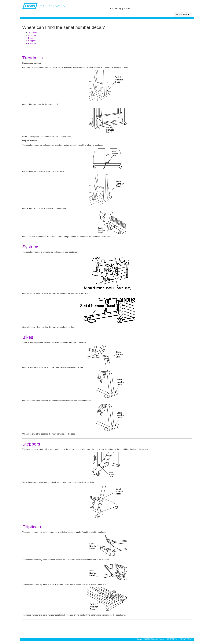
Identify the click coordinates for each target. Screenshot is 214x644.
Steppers (32, 41)
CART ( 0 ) (116, 9)
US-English (183, 15)
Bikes (31, 38)
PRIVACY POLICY (186, 639)
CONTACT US (172, 639)
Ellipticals (32, 44)
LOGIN (127, 9)
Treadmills (33, 33)
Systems (32, 35)
